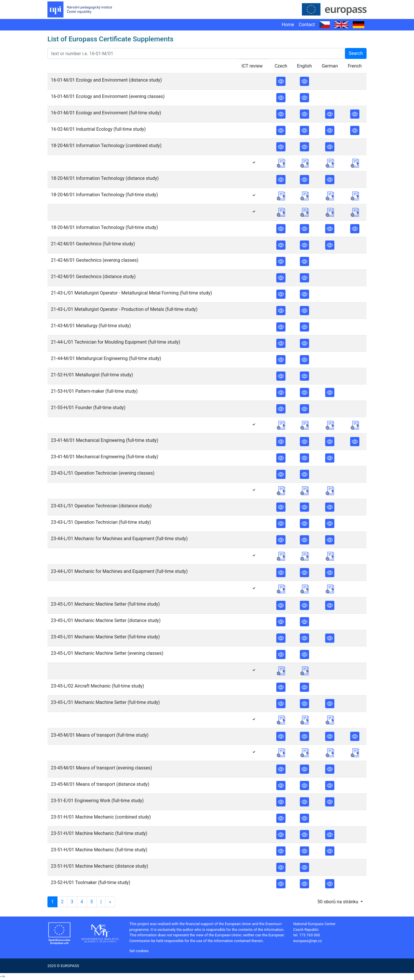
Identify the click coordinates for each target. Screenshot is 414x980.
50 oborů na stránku (338, 902)
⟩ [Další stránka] (101, 902)
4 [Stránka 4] (82, 902)
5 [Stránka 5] (92, 902)
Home (288, 25)
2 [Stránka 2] (62, 902)
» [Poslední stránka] (110, 902)
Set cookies (139, 951)
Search (356, 53)
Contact (307, 25)
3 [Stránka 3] (72, 902)
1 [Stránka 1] (52, 902)
